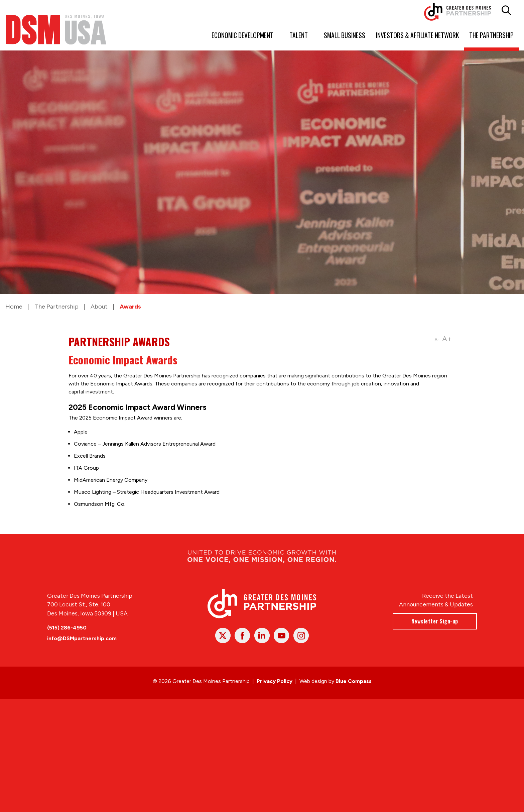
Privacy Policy (275, 681)
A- (437, 340)
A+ (447, 339)
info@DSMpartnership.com (82, 638)
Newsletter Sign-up (435, 621)
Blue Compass (354, 681)
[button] (506, 10)
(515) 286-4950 (67, 628)
